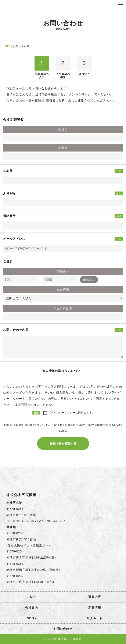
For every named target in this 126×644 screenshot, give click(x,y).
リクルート (95, 618)
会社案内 (32, 608)
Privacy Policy (84, 425)
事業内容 (95, 597)
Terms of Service (111, 425)
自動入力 (89, 280)
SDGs (32, 618)
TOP (31, 597)
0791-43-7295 (24, 521)
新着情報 (95, 608)
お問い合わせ (63, 629)
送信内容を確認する (63, 444)
